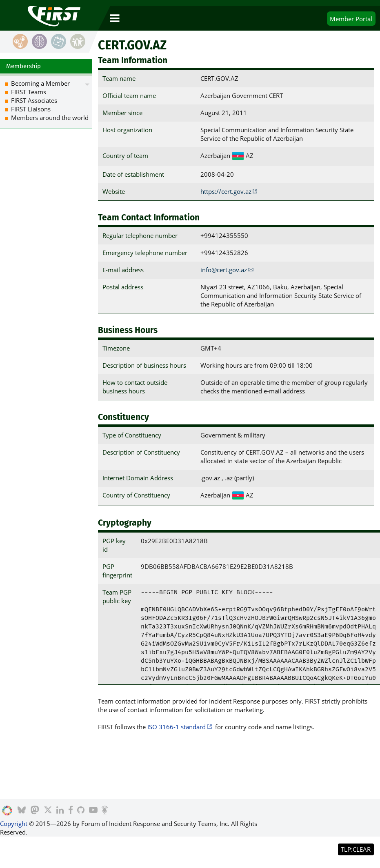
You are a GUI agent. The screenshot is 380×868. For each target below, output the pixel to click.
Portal (351, 19)
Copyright (14, 824)
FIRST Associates (34, 100)
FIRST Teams (29, 92)
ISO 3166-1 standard (177, 727)
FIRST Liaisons (31, 109)
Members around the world (50, 118)
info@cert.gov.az (224, 270)
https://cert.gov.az (226, 191)
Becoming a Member (40, 83)
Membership (23, 66)
